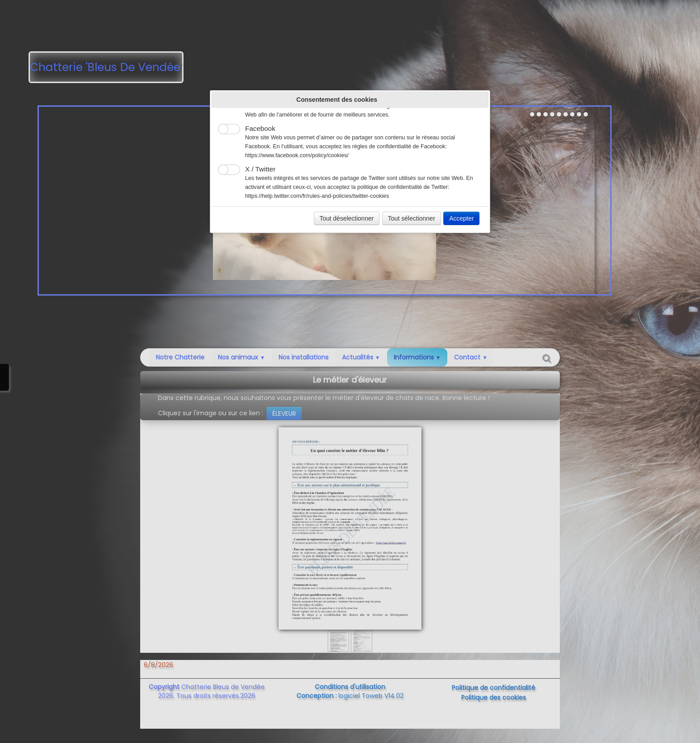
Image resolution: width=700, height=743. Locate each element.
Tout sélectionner (412, 218)
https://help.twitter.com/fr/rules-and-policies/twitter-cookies (317, 196)
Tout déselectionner (347, 218)
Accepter (461, 218)
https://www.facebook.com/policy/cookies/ (297, 155)
